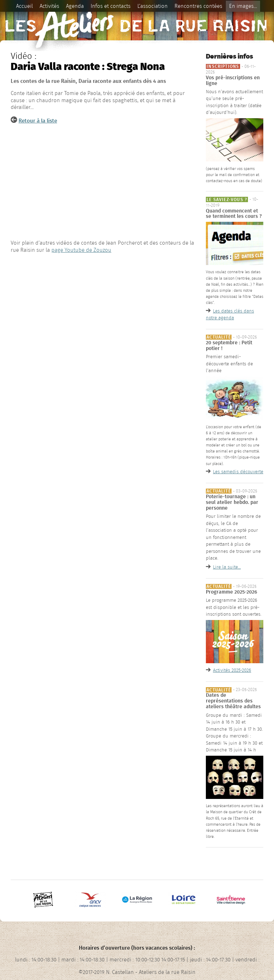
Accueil (24, 6)
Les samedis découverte (238, 472)
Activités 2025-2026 (232, 670)
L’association (153, 6)
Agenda (75, 6)
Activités (49, 6)
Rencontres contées (198, 6)
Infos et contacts (111, 6)
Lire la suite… (227, 567)
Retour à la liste (38, 121)
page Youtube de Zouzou (81, 250)
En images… (243, 6)
